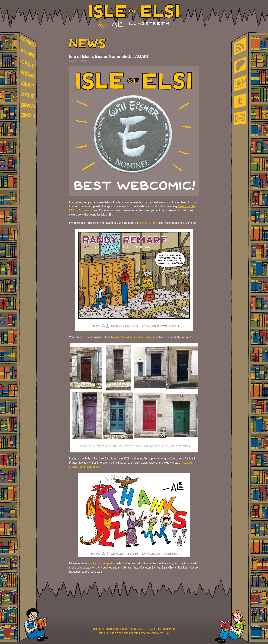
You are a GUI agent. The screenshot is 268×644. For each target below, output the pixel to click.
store (29, 96)
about (29, 85)
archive (29, 53)
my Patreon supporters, (102, 563)
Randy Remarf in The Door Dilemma (133, 337)
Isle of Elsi (134, 16)
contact (29, 115)
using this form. (149, 223)
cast (29, 64)
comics (29, 42)
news (29, 74)
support (29, 106)
